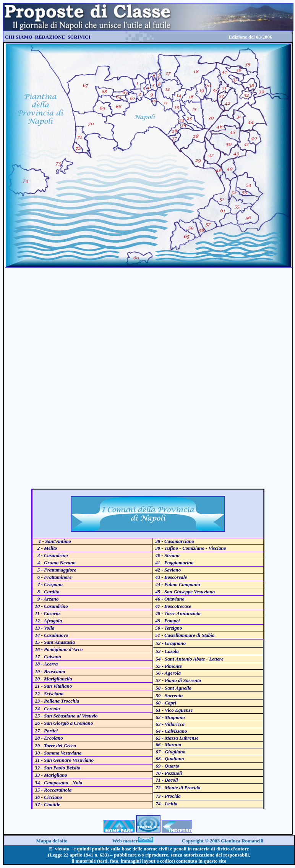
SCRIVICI (78, 37)
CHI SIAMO (19, 37)
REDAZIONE (50, 37)
